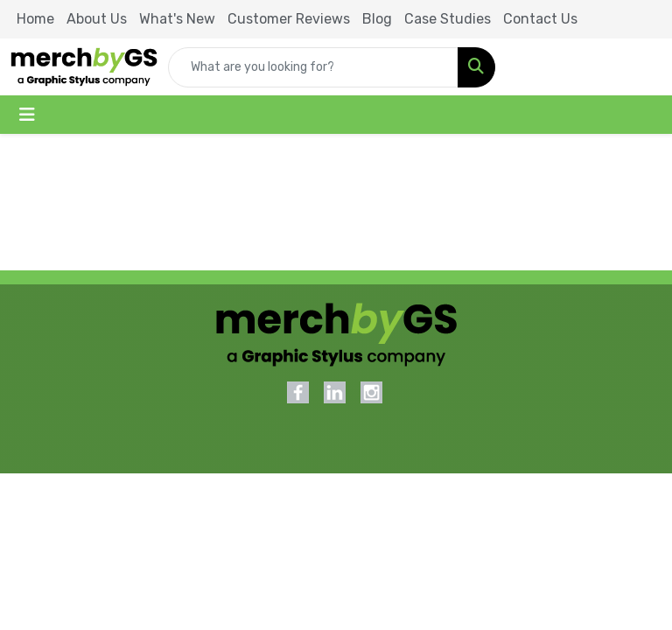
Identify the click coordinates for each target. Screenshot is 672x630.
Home (35, 19)
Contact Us (540, 19)
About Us (97, 19)
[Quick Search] (313, 67)
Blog (377, 19)
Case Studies (448, 19)
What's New (177, 19)
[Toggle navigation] (27, 115)
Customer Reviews (289, 19)
